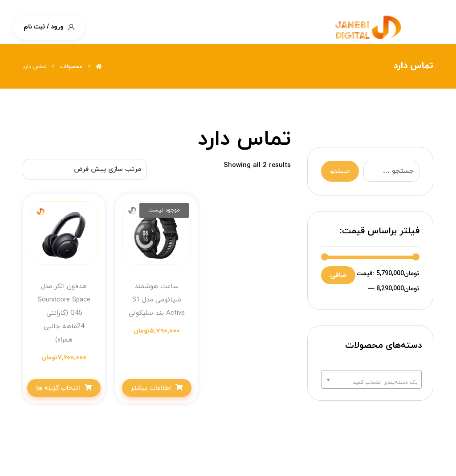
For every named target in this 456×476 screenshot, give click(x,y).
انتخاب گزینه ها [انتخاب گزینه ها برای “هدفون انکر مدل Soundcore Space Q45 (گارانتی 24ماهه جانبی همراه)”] (58, 388)
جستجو (340, 171)
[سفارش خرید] (85, 169)
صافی (338, 275)
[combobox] (371, 379)
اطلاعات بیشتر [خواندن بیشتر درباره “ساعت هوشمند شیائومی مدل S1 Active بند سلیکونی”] (151, 388)
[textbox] (371, 382)
